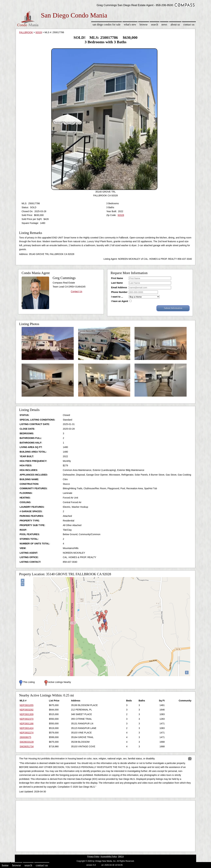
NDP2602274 (27, 733)
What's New (130, 25)
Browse (144, 25)
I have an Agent (120, 301)
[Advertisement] (105, 825)
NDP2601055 (27, 705)
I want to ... (117, 297)
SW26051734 (27, 746)
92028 (39, 32)
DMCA (121, 856)
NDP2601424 (27, 728)
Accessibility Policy (109, 856)
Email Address (119, 287)
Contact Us (189, 25)
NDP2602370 (27, 719)
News (164, 25)
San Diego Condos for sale (106, 25)
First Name (117, 278)
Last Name (117, 283)
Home (5, 865)
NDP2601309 (27, 714)
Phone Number (119, 292)
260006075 (25, 737)
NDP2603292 (27, 710)
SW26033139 (27, 742)
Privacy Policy (93, 856)
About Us (175, 25)
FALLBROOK (26, 32)
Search (155, 25)
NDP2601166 (27, 724)
